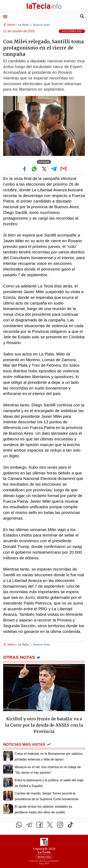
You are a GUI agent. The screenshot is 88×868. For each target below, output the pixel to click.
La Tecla (23, 25)
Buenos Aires (42, 25)
